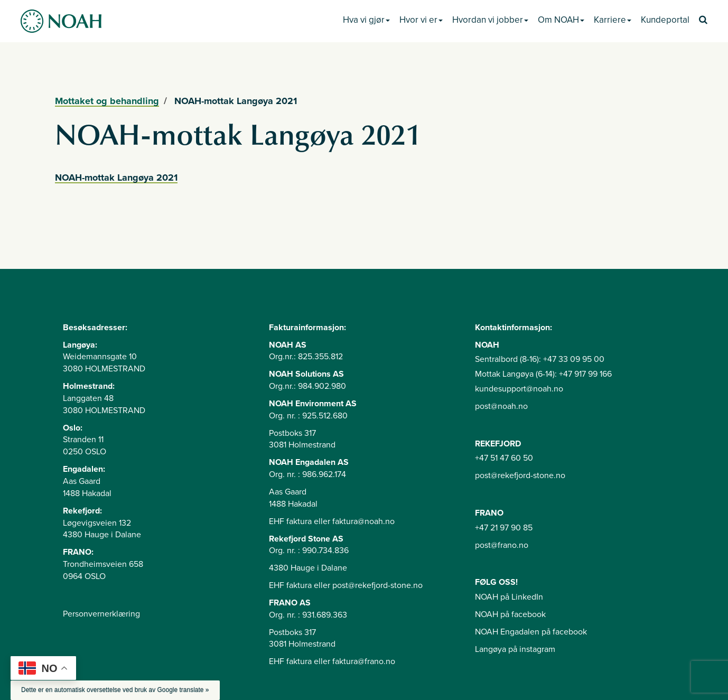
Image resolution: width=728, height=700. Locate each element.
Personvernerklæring (101, 614)
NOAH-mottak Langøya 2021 (116, 178)
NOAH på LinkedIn (509, 597)
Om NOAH (561, 20)
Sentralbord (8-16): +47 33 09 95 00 (540, 359)
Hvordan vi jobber (490, 20)
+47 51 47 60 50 (504, 458)
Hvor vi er (421, 20)
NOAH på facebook (510, 614)
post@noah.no (501, 406)
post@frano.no (502, 545)
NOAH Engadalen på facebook (531, 632)
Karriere (613, 20)
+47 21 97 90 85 (504, 528)
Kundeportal (665, 20)
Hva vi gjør (366, 20)
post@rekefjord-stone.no (520, 475)
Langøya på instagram (515, 649)
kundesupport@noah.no (519, 389)
